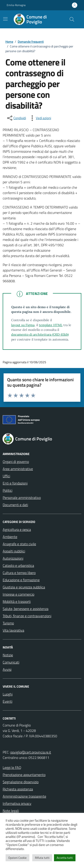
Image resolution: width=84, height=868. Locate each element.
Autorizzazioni (13, 558)
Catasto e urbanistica (18, 565)
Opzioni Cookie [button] (17, 858)
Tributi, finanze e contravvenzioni (27, 616)
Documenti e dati (15, 505)
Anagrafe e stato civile (19, 544)
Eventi (8, 701)
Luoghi (8, 694)
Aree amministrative (18, 469)
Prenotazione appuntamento (24, 775)
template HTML (51, 325)
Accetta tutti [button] (65, 858)
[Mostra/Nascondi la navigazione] (5, 19)
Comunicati (11, 662)
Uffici (6, 476)
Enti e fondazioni (15, 483)
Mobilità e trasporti (17, 601)
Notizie (8, 655)
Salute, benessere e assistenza (26, 609)
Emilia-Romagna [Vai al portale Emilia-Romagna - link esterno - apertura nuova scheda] (16, 5)
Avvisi (7, 669)
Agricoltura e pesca (17, 529)
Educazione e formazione (21, 580)
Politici (8, 490)
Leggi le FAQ (12, 767)
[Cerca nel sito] (72, 19)
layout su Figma (23, 325)
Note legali (11, 811)
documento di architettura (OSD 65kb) (40, 334)
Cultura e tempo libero (19, 573)
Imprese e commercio (18, 594)
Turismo (8, 623)
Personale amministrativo (22, 498)
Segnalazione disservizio (21, 782)
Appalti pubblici (14, 551)
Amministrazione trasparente (24, 796)
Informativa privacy (17, 803)
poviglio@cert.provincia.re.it (31, 752)
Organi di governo (16, 462)
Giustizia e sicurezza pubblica (24, 587)
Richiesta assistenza (18, 789)
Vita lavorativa (13, 630)
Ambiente (10, 537)
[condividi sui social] (16, 118)
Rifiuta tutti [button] (42, 858)
